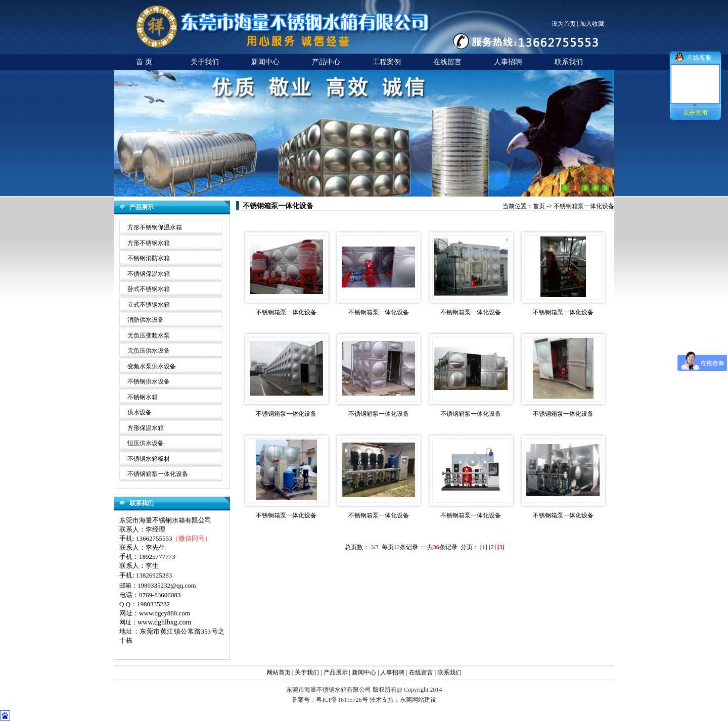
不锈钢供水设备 (149, 381)
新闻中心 (365, 672)
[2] (492, 547)
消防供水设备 (146, 320)
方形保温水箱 (146, 428)
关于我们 (307, 672)
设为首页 (564, 24)
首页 (539, 206)
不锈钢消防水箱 (149, 258)
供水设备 (140, 412)
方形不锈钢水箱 (149, 243)
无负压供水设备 (149, 351)
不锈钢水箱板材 (149, 459)
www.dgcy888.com (165, 613)
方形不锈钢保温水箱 (155, 227)
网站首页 (279, 672)
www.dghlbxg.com (164, 622)
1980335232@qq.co (164, 585)
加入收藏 (592, 24)
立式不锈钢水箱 (149, 305)
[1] (484, 547)
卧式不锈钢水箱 (149, 289)
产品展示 (336, 672)
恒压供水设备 (146, 443)
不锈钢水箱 (143, 397)
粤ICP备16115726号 (342, 700)
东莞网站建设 (418, 700)
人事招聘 (392, 672)
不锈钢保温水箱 (149, 274)
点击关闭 (695, 113)
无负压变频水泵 (149, 335)
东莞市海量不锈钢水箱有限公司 (165, 520)
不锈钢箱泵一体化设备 (158, 474)
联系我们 (449, 672)
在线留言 (421, 672)
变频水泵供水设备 (152, 366)
